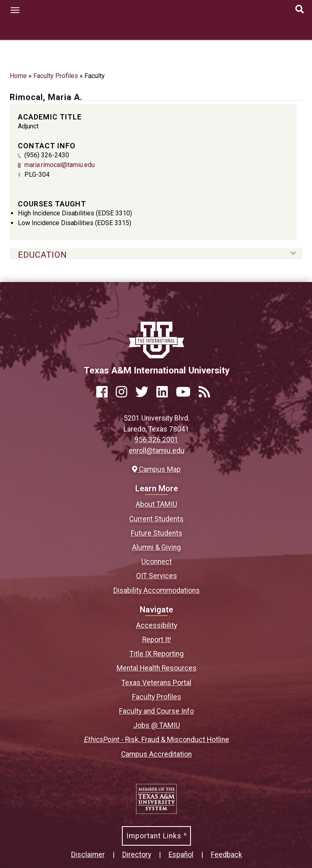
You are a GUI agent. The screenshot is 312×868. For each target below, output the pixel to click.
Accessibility (157, 625)
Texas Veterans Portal (156, 683)
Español (181, 855)
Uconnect (157, 562)
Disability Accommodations (157, 590)
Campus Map (156, 469)
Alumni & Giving (156, 547)
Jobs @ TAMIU (157, 725)
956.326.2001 (156, 440)
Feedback (226, 855)
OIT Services (157, 576)
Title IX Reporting (157, 654)
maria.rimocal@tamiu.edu (60, 165)
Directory (137, 855)
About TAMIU (156, 504)
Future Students (157, 533)
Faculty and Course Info (156, 711)
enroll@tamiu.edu (157, 451)
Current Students (156, 519)
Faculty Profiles (56, 76)
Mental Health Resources (157, 668)
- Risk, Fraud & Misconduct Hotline (157, 740)
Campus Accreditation (156, 754)
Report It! (157, 640)
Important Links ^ (157, 836)
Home (18, 76)
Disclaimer (88, 855)
